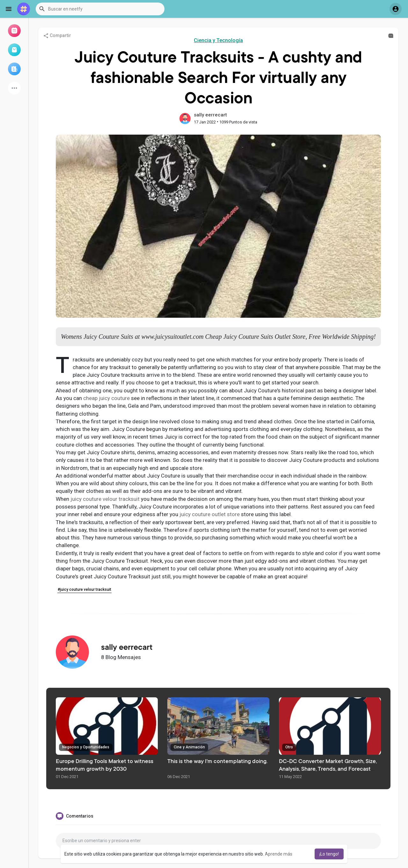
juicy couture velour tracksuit (105, 499)
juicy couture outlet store (210, 514)
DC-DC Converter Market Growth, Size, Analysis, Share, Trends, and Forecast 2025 (328, 769)
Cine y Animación (189, 747)
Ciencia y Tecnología (218, 40)
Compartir (57, 36)
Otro (289, 747)
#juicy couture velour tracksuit (84, 590)
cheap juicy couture (106, 398)
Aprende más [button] (279, 854)
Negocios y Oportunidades (86, 747)
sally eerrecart (210, 115)
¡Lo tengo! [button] (329, 854)
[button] (100, 9)
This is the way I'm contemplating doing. (217, 762)
